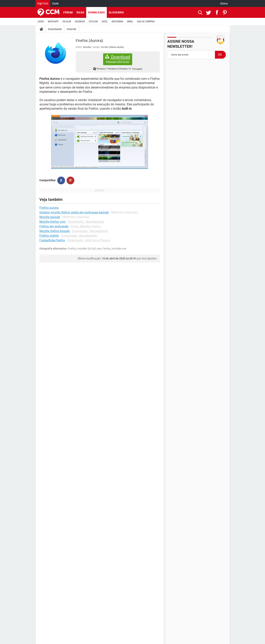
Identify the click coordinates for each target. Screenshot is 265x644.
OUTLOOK (93, 22)
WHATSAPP (53, 22)
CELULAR (67, 22)
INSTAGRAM (117, 22)
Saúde (55, 3)
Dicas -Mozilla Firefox (86, 226)
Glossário (116, 12)
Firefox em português (54, 226)
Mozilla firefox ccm (53, 222)
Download (118, 59)
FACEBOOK (80, 22)
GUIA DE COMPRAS (146, 22)
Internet (72, 29)
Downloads (96, 12)
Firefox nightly (49, 236)
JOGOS (41, 22)
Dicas (80, 12)
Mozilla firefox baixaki (55, 231)
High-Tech (43, 3)
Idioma (224, 3)
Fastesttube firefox (52, 240)
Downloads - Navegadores (86, 222)
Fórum (68, 12)
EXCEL (105, 22)
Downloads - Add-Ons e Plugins (89, 240)
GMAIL (130, 22)
